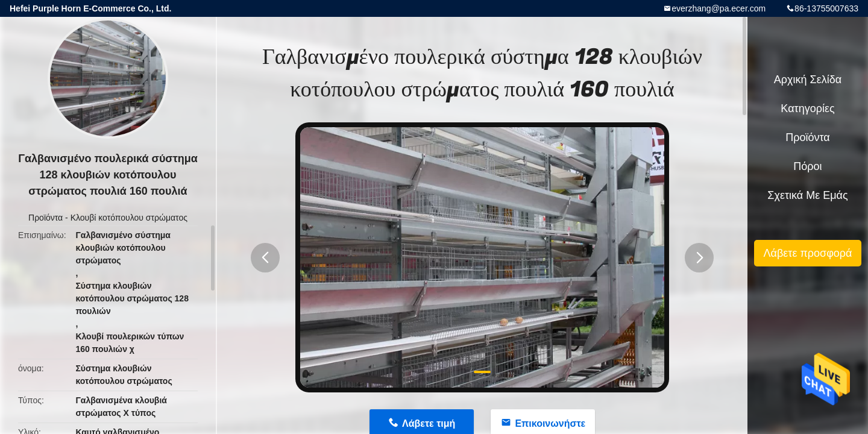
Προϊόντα (46, 218)
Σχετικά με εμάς (807, 195)
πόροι (807, 166)
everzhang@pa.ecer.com (719, 8)
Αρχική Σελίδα (808, 80)
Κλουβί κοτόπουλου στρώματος (129, 218)
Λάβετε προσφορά (807, 253)
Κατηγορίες (807, 108)
